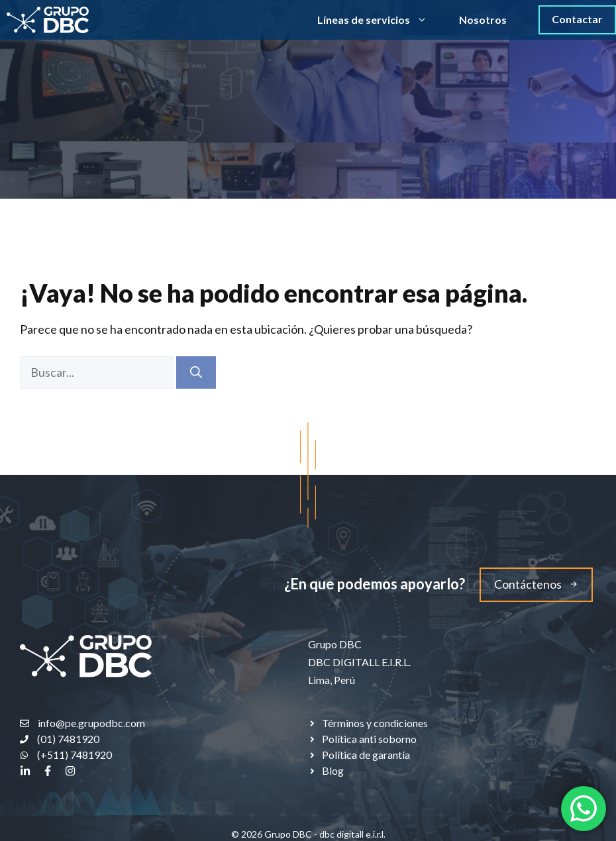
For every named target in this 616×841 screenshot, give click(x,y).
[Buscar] (196, 372)
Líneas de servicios (380, 20)
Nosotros (483, 20)
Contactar (577, 19)
